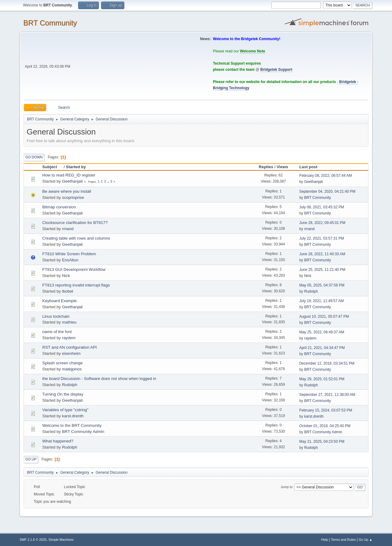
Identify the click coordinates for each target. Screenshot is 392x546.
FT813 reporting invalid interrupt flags (76, 285)
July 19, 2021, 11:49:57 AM (321, 301)
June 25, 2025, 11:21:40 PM (322, 270)
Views (282, 167)
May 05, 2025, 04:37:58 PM (322, 285)
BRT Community (50, 23)
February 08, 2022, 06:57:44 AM (326, 176)
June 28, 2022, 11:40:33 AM (322, 254)
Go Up (31, 459)
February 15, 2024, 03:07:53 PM (326, 410)
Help (325, 540)
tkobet (67, 291)
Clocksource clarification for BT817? (75, 223)
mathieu (69, 322)
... (109, 182)
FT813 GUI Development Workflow (74, 269)
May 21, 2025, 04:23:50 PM (322, 442)
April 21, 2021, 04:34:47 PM (322, 348)
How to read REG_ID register (69, 175)
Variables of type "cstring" (65, 410)
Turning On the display (63, 394)
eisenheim (71, 353)
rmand (68, 229)
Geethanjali (72, 181)
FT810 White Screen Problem (69, 254)
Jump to (286, 487)
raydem (69, 338)
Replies (266, 167)
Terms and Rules (343, 540)
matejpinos (72, 369)
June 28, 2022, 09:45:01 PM (322, 223)
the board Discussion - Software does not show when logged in (99, 379)
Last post (308, 167)
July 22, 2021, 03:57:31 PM (322, 238)
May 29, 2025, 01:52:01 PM (322, 379)
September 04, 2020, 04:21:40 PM (327, 191)
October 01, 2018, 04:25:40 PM (325, 426)
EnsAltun (70, 260)
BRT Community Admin (83, 432)
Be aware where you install (67, 191)
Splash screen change (62, 363)
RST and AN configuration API (70, 347)
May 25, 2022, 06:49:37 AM (322, 332)
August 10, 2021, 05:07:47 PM (324, 317)
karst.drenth (73, 416)
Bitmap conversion (59, 207)
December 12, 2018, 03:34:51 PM (327, 363)
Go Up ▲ (366, 540)
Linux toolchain (56, 316)
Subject (52, 167)
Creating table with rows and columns (76, 238)
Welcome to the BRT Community (72, 425)
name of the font (57, 332)
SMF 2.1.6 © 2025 (33, 540)
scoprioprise (73, 197)
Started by (76, 167)
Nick (66, 276)
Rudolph (311, 291)
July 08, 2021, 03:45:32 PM (322, 207)
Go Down (34, 157)
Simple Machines (61, 540)
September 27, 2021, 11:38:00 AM (327, 395)
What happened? (58, 441)
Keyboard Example (60, 301)
